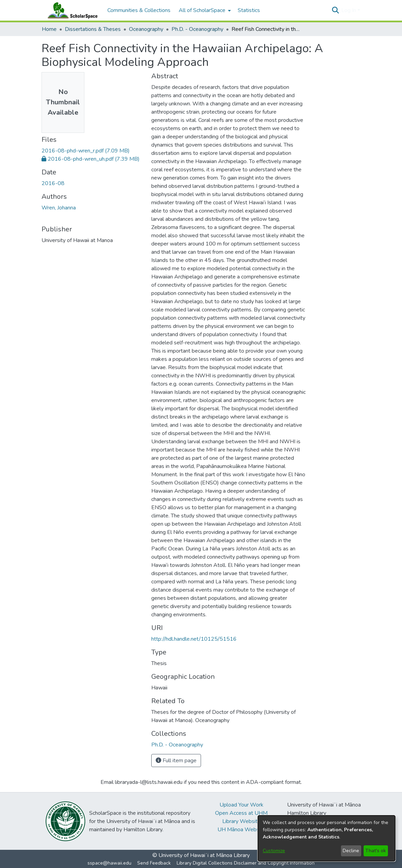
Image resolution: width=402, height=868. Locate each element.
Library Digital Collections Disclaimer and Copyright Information (246, 863)
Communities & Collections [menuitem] (139, 10)
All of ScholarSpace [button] (202, 10)
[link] (86, 151)
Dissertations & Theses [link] (93, 29)
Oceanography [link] (146, 29)
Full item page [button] (176, 761)
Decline (351, 851)
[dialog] (327, 838)
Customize (274, 851)
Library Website (241, 821)
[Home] (71, 10)
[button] (335, 10)
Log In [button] (349, 10)
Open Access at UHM (241, 813)
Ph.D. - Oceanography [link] (197, 29)
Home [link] (49, 29)
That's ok (376, 851)
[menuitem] (204, 10)
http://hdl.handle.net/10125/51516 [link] (194, 639)
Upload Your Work (241, 805)
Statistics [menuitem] (249, 10)
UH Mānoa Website (241, 830)
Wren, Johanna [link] (59, 208)
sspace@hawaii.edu (109, 863)
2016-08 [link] (53, 183)
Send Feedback (154, 863)
